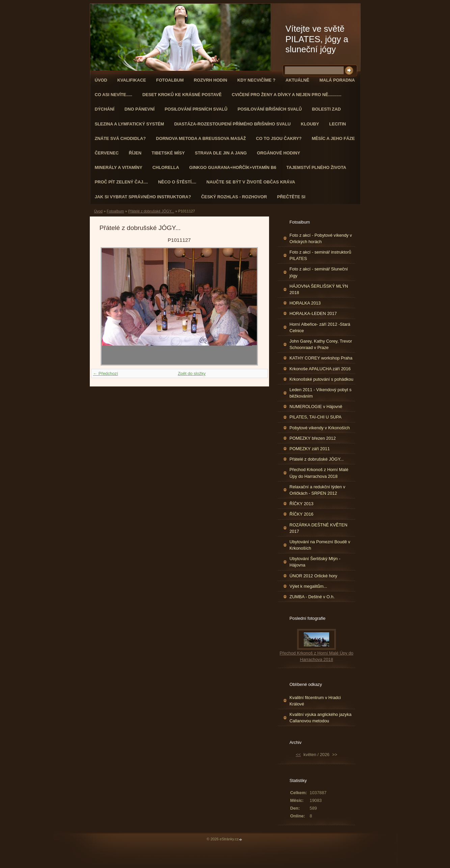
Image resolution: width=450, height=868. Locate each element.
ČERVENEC (107, 153)
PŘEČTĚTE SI (291, 197)
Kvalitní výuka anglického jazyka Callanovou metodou (321, 718)
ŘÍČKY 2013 (302, 504)
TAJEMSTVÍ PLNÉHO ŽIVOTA (316, 167)
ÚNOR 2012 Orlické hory (314, 576)
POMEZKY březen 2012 (313, 438)
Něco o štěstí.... (177, 182)
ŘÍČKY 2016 (302, 514)
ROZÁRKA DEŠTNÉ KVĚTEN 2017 (319, 528)
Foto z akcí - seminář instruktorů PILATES (321, 255)
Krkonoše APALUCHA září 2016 (320, 369)
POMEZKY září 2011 (310, 449)
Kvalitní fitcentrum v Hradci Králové (315, 701)
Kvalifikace (131, 80)
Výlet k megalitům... (309, 586)
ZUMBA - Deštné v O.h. (312, 597)
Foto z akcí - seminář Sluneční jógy (319, 272)
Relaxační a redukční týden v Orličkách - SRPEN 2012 (317, 490)
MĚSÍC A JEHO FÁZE (333, 138)
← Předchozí (106, 373)
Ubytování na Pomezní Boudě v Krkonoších (320, 545)
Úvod (101, 80)
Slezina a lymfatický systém (129, 124)
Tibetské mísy (168, 153)
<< (298, 755)
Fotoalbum (170, 80)
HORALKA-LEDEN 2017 (313, 313)
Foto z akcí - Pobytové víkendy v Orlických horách (321, 238)
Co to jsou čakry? (279, 138)
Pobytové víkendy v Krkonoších (320, 428)
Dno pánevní (140, 109)
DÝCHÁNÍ (105, 109)
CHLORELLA (166, 167)
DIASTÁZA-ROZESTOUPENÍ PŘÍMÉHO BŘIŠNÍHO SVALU (232, 124)
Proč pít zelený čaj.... (122, 182)
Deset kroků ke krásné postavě (182, 95)
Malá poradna (337, 80)
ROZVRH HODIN (210, 80)
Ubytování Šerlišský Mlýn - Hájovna (315, 562)
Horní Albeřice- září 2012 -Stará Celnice (320, 327)
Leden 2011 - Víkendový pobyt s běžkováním (321, 393)
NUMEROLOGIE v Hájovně (316, 407)
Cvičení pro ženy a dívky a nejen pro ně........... (287, 95)
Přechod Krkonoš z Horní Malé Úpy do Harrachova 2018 (319, 473)
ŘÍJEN (135, 153)
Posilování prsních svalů (196, 109)
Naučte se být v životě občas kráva (251, 182)
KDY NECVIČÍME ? (256, 80)
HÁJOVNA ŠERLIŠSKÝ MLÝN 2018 (319, 289)
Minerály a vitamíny (119, 167)
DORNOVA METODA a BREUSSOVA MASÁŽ (201, 138)
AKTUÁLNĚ (297, 80)
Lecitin (338, 124)
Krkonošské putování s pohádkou (322, 379)
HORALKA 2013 (305, 303)
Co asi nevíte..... (114, 95)
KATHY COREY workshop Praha (321, 358)
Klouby (310, 124)
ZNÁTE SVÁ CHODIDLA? (120, 138)
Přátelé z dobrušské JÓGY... (151, 211)
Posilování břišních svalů (270, 109)
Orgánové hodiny (279, 153)
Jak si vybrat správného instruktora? (143, 197)
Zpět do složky (192, 373)
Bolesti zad (326, 109)
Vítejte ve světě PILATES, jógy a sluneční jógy (317, 39)
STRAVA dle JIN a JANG (221, 153)
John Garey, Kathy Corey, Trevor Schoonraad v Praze (321, 344)
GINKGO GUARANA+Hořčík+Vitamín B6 (233, 167)
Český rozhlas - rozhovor (234, 197)
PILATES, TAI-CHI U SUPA (316, 417)
